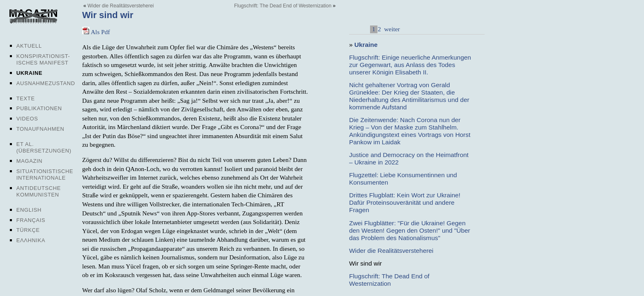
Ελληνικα (31, 240)
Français (31, 220)
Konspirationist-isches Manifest (43, 59)
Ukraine (29, 73)
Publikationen (39, 108)
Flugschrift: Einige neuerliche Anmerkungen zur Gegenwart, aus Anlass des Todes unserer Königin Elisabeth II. (410, 65)
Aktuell (29, 46)
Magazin (29, 161)
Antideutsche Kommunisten (39, 191)
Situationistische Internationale (45, 175)
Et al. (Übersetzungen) (44, 147)
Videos (27, 119)
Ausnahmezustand (46, 83)
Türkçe (28, 230)
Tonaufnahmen (40, 129)
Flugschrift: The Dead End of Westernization (283, 6)
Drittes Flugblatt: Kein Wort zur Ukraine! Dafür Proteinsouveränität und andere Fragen (405, 202)
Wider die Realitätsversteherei (121, 6)
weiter (391, 29)
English (29, 210)
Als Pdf (96, 32)
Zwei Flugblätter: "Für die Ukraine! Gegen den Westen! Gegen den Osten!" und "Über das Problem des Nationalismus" (410, 230)
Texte (26, 98)
